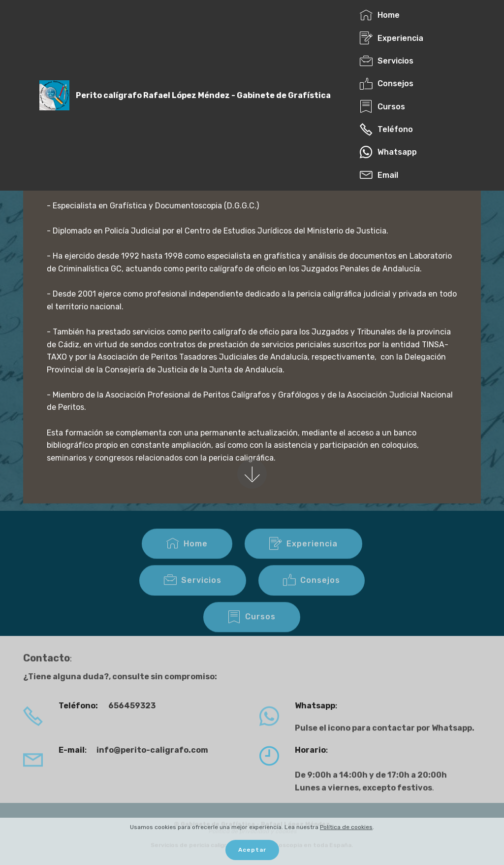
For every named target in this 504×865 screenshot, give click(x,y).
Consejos (312, 590)
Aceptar (252, 850)
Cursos (252, 627)
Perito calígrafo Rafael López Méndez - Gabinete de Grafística (203, 95)
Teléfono (386, 129)
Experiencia (303, 554)
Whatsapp (388, 152)
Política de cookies (346, 827)
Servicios (193, 590)
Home (187, 554)
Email (382, 175)
